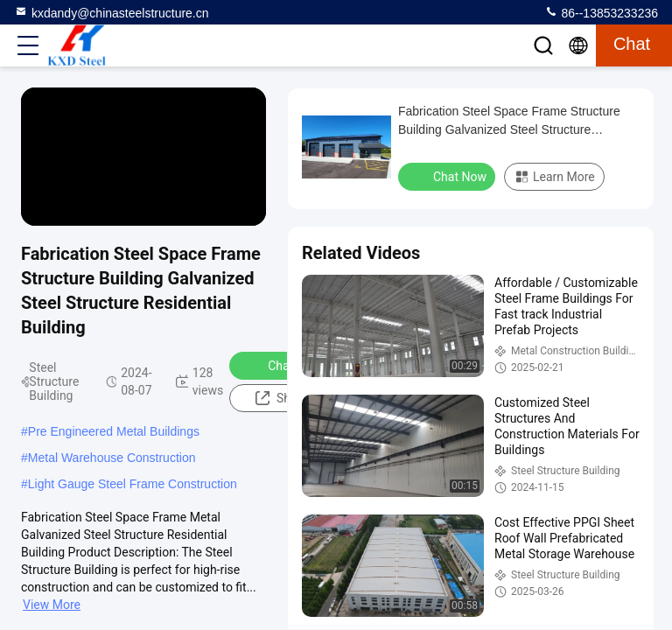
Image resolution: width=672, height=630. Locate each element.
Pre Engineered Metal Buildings (114, 431)
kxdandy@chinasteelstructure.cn (112, 12)
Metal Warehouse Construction (112, 458)
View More (52, 605)
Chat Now (283, 365)
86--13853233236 (601, 12)
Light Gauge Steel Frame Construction (133, 484)
